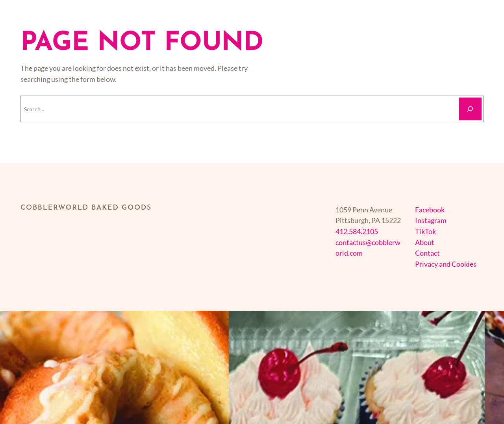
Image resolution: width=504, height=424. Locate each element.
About (425, 242)
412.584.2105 (357, 231)
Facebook (430, 210)
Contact (427, 253)
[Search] (470, 109)
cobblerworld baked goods (86, 208)
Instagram (431, 220)
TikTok (425, 231)
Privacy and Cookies (446, 264)
